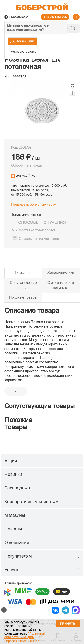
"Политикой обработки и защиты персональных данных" (25, 637)
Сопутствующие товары (23, 285)
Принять (68, 624)
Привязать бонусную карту (33, 204)
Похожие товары (23, 297)
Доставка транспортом (38, 230)
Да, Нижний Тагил (22, 41)
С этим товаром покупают (61, 285)
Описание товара (32, 310)
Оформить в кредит (27, 165)
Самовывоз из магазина (39, 239)
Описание (23, 273)
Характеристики (61, 272)
